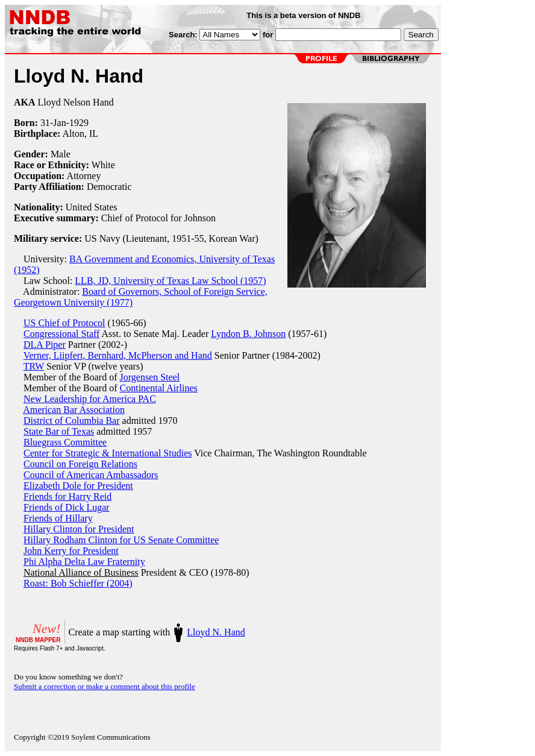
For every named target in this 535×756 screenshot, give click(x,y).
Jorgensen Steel (150, 377)
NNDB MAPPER (38, 640)
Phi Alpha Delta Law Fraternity (84, 562)
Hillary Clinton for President (79, 529)
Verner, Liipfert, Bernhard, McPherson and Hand (118, 355)
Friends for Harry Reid (67, 496)
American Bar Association (74, 410)
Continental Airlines (159, 388)
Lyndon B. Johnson (248, 334)
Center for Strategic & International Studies (108, 453)
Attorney (84, 176)
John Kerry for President (71, 551)
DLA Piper (45, 345)
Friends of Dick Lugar (67, 507)
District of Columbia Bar (72, 421)
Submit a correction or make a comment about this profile (105, 686)
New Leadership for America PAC (90, 399)
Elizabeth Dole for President (78, 486)
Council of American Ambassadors (91, 475)
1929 (79, 123)
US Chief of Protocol (64, 323)
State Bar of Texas (59, 431)
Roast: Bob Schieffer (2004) (78, 583)
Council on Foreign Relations (80, 464)
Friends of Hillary (58, 518)
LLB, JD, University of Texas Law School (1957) (170, 281)
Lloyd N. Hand (216, 632)
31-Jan (53, 123)
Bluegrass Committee (65, 442)
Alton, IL (80, 134)
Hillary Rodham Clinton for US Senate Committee (121, 540)
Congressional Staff (61, 334)
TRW (34, 366)
